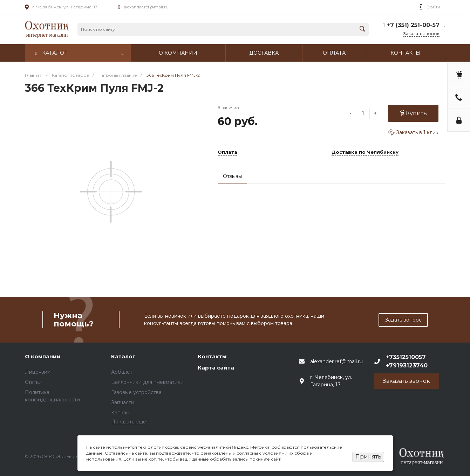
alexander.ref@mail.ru (146, 7)
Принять (368, 457)
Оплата (227, 152)
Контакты (212, 356)
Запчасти (123, 402)
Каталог (123, 356)
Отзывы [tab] (232, 176)
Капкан (120, 413)
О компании (43, 356)
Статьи (33, 382)
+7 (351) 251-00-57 (413, 25)
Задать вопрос (403, 320)
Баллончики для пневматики (147, 382)
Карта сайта (216, 368)
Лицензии (38, 372)
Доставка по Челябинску (365, 152)
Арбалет (122, 372)
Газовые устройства (136, 392)
